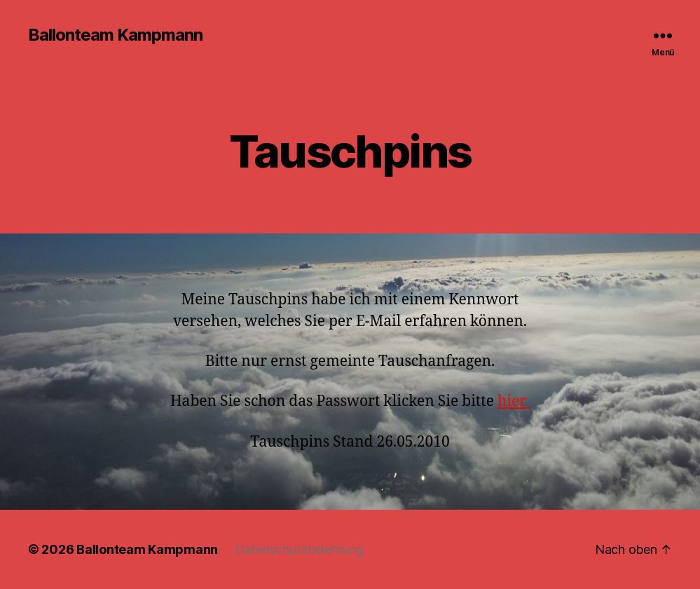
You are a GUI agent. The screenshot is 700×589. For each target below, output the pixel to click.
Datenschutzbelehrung (299, 549)
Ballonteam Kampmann (115, 35)
